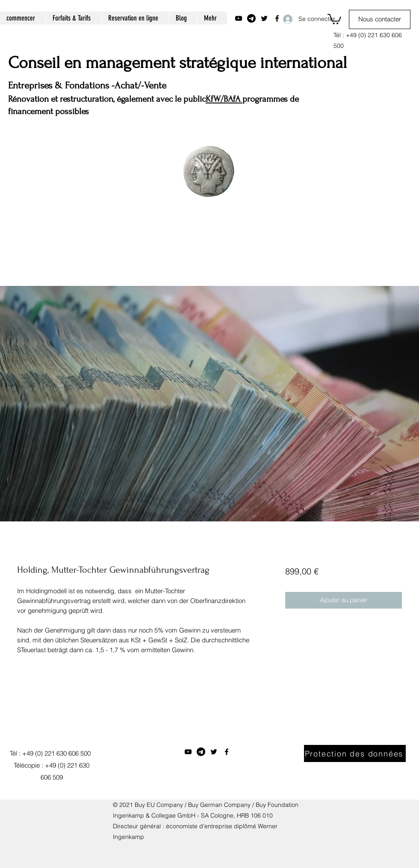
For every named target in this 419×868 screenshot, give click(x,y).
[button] (334, 19)
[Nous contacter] (380, 19)
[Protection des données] (355, 753)
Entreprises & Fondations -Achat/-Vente (87, 85)
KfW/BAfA (224, 99)
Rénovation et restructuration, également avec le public (107, 99)
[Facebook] (227, 752)
